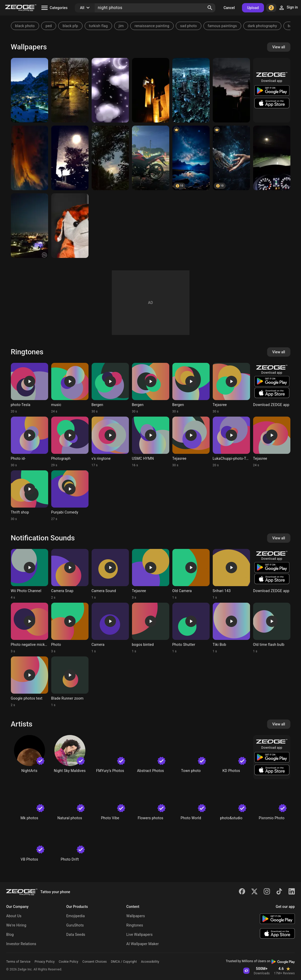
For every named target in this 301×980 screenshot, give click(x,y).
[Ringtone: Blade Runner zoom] (70, 682)
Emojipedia (76, 916)
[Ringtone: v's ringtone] (110, 442)
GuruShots (75, 925)
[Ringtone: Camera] (110, 628)
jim (121, 26)
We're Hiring (16, 925)
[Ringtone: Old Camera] (191, 574)
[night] (30, 90)
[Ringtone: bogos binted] (151, 628)
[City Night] (191, 90)
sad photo (188, 26)
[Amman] (30, 226)
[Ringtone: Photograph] (70, 442)
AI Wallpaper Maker (142, 944)
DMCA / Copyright (124, 962)
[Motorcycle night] (151, 158)
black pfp (70, 26)
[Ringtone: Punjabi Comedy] (70, 496)
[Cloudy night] (110, 90)
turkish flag (98, 26)
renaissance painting (152, 26)
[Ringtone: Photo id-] (30, 442)
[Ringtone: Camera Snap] (70, 574)
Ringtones (135, 925)
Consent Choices (94, 962)
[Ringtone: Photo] (70, 628)
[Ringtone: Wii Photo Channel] (30, 574)
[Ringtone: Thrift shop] (30, 496)
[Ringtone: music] (70, 388)
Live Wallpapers (140, 935)
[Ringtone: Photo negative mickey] (30, 628)
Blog (10, 935)
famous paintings (222, 26)
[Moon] (110, 158)
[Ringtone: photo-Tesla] (30, 388)
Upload (253, 8)
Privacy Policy (45, 962)
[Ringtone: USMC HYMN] (151, 442)
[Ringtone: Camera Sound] (110, 574)
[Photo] (151, 90)
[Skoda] (272, 158)
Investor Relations (21, 944)
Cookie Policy (68, 962)
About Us (14, 916)
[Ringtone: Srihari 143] (231, 574)
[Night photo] (30, 158)
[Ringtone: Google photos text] (30, 682)
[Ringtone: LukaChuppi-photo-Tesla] (231, 442)
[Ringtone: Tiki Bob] (231, 628)
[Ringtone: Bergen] (110, 388)
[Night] (70, 90)
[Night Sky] (191, 158)
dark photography (262, 26)
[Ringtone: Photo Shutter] (191, 628)
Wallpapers (136, 916)
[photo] (231, 158)
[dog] (70, 226)
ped (49, 26)
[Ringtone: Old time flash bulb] (272, 628)
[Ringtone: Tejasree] (231, 388)
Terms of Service (18, 962)
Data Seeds (76, 935)
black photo (25, 26)
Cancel (229, 8)
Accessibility (150, 962)
